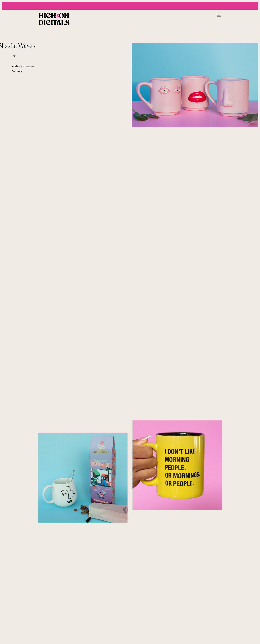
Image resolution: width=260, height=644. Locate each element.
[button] (219, 15)
